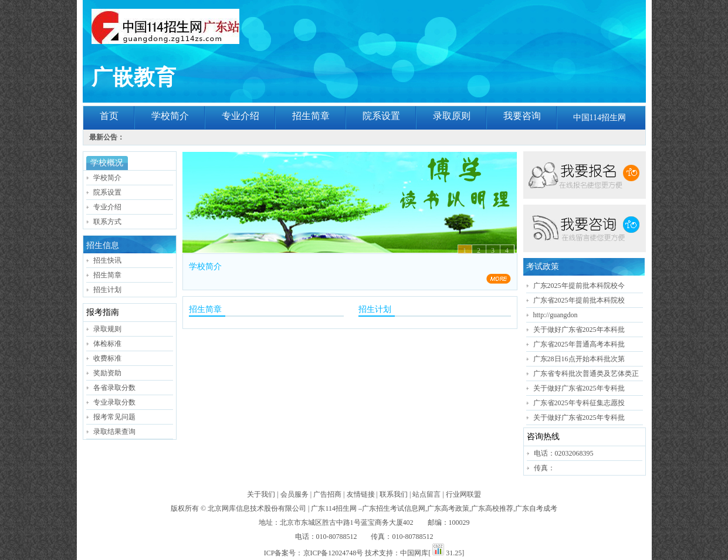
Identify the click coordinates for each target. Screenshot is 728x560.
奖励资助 (107, 373)
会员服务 (294, 494)
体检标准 (107, 344)
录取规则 (107, 329)
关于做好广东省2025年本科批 (579, 330)
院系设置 (381, 116)
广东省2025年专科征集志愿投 (579, 403)
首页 (109, 116)
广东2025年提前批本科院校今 (579, 286)
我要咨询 (522, 116)
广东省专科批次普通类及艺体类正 (586, 374)
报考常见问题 (114, 417)
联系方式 (107, 222)
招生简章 (311, 116)
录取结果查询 (114, 432)
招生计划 (107, 290)
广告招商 (327, 494)
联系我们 (394, 494)
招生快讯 (107, 260)
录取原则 (452, 116)
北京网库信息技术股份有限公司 (257, 508)
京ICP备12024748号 (333, 553)
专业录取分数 (114, 402)
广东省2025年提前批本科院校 (579, 300)
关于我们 (261, 494)
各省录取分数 (114, 388)
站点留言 (426, 494)
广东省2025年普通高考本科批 (579, 344)
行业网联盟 (463, 494)
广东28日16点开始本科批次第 (579, 359)
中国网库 (414, 553)
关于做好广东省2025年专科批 (579, 388)
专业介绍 (241, 116)
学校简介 (170, 116)
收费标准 (107, 358)
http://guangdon (556, 315)
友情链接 (361, 494)
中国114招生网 (600, 118)
